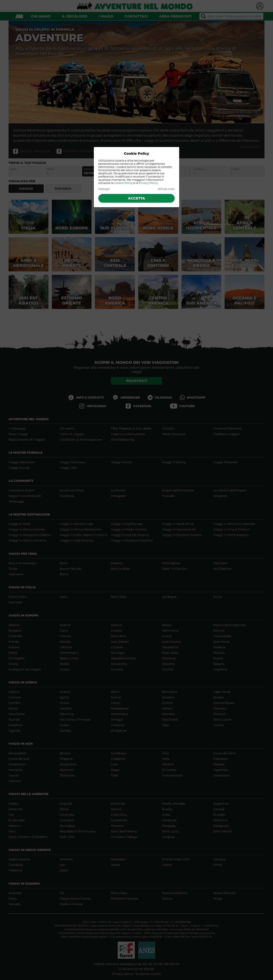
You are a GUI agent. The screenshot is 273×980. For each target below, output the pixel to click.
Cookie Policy (123, 183)
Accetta (136, 198)
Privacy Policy (148, 183)
